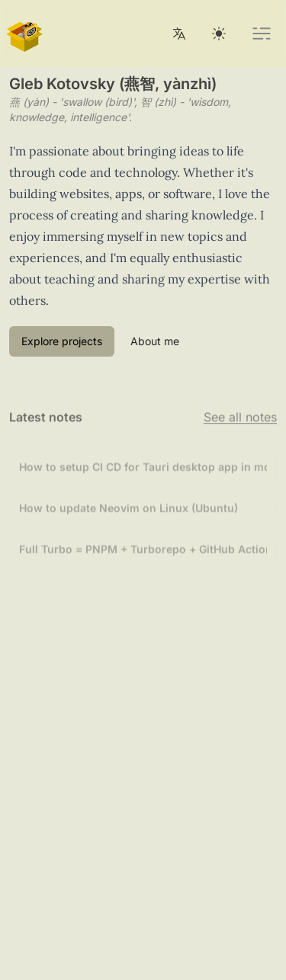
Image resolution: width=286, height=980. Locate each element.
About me (155, 341)
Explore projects (62, 341)
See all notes (240, 418)
